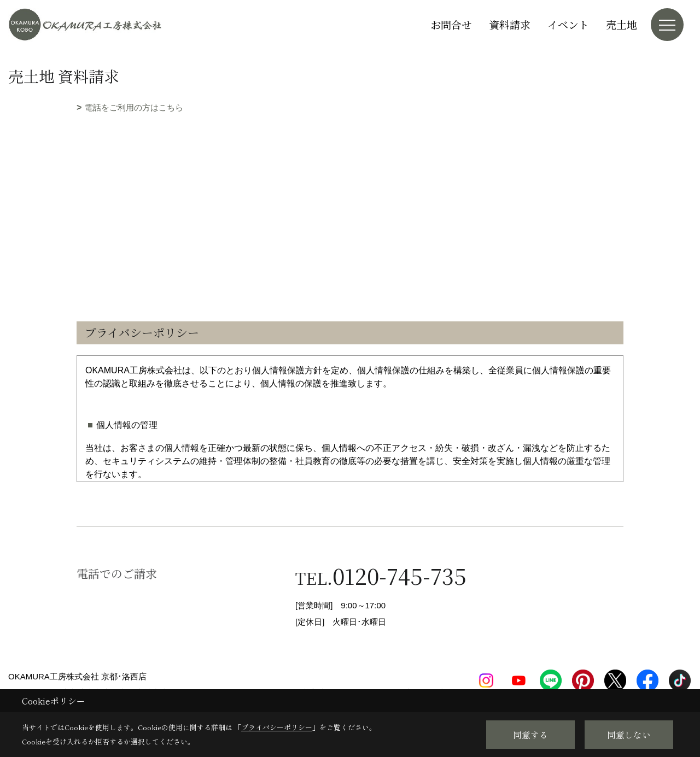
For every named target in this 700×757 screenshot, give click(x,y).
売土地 (622, 24)
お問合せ (451, 24)
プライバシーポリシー (277, 727)
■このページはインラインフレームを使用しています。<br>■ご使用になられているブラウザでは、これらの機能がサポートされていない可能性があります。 (350, 192)
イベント (568, 24)
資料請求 (510, 24)
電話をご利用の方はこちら (134, 107)
